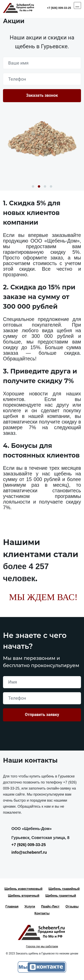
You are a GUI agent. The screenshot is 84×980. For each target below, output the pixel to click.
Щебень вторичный (24, 896)
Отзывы (72, 906)
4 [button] (51, 186)
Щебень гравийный (64, 889)
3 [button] (45, 186)
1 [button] (33, 186)
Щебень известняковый (23, 889)
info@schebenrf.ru (29, 852)
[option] (42, 138)
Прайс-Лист (50, 906)
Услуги (30, 906)
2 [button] (39, 186)
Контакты (42, 913)
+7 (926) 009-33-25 (59, 8)
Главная (12, 906)
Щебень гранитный (61, 896)
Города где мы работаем (42, 946)
